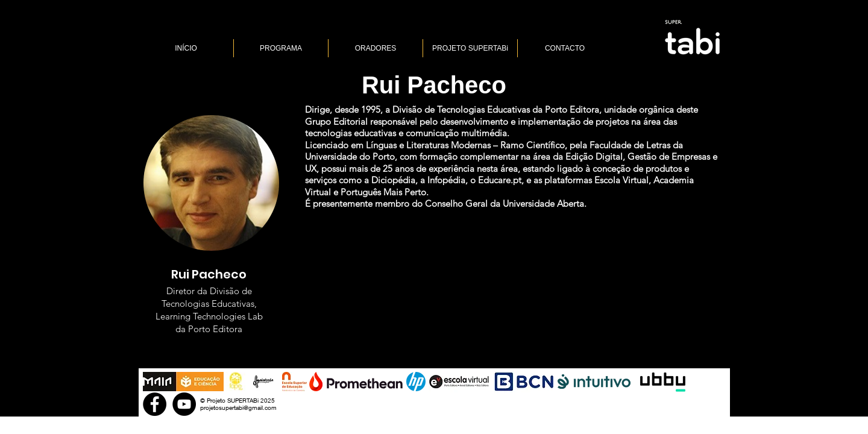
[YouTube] (184, 404)
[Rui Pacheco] (434, 85)
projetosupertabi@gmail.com (238, 407)
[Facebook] (155, 404)
